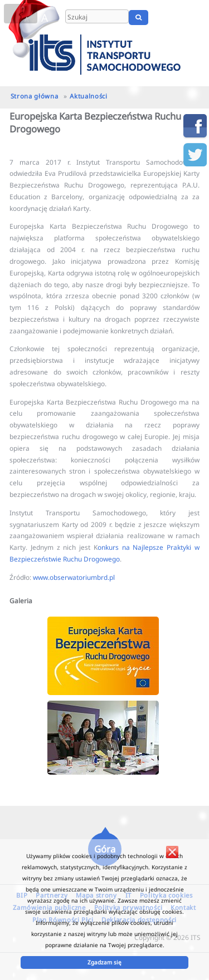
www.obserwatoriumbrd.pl (74, 577)
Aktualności (88, 96)
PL (166, 17)
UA (196, 17)
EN (180, 17)
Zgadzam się (104, 962)
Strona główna (35, 96)
